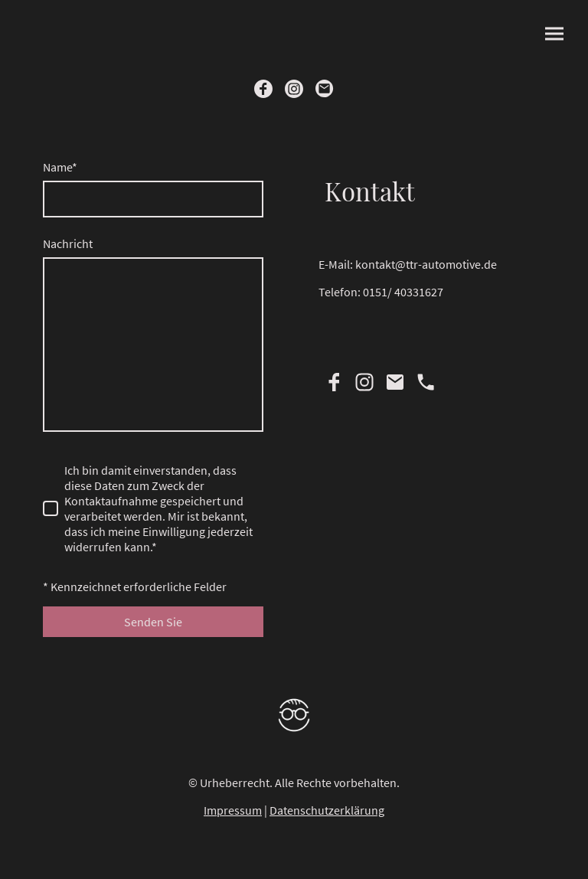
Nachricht (68, 243)
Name (60, 167)
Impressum (233, 810)
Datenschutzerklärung (327, 810)
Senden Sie (153, 622)
